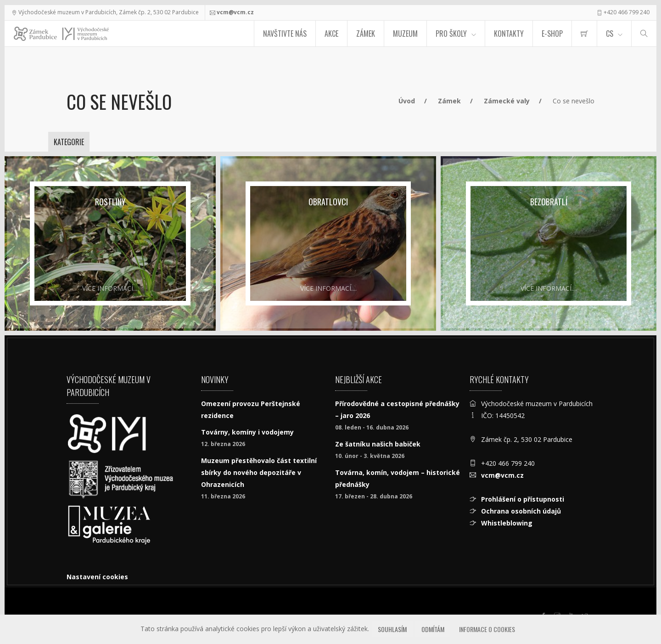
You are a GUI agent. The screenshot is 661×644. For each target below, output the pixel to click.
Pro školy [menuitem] (451, 34)
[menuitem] (584, 34)
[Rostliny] (110, 243)
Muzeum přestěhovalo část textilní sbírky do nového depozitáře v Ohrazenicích (259, 472)
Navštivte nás (285, 34)
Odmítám (433, 629)
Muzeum (405, 34)
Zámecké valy (507, 101)
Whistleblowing (507, 523)
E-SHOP (552, 34)
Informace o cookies (487, 629)
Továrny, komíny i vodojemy (247, 432)
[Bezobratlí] (549, 243)
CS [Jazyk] (610, 34)
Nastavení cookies (97, 577)
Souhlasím (392, 629)
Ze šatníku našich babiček (378, 444)
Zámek (366, 34)
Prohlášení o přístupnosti (523, 499)
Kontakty (509, 34)
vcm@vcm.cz (235, 12)
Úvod (407, 101)
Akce (331, 34)
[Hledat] (644, 34)
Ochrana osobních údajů (521, 511)
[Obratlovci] (328, 243)
